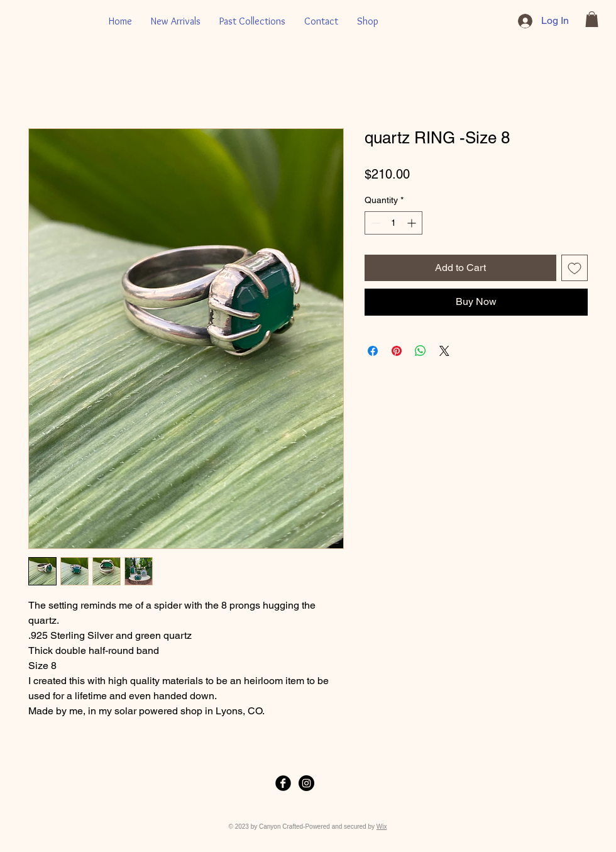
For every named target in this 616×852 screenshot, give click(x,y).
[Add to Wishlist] (575, 268)
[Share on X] (444, 351)
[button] (592, 19)
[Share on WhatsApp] (421, 351)
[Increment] (413, 223)
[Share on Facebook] (373, 351)
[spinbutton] (393, 223)
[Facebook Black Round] (283, 783)
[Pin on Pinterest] (397, 351)
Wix (382, 827)
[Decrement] (374, 223)
